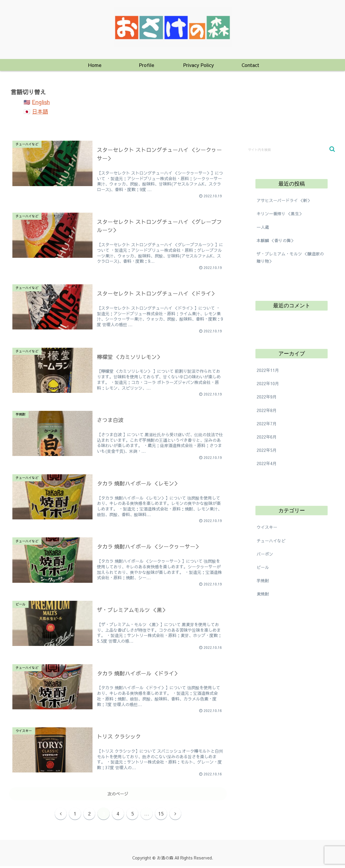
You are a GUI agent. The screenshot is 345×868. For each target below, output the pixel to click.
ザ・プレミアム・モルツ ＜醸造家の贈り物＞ (290, 257)
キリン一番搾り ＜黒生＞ (280, 214)
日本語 (40, 111)
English (41, 102)
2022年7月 (267, 424)
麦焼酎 (263, 594)
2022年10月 (268, 383)
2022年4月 (267, 463)
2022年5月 (267, 450)
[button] (332, 149)
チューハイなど (271, 541)
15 (166, 814)
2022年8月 (267, 410)
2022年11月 (268, 370)
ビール (263, 567)
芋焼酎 (263, 580)
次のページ (118, 794)
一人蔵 (263, 227)
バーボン (265, 554)
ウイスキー (267, 527)
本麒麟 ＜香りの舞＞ (276, 240)
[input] (291, 149)
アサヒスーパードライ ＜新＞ (284, 200)
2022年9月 (267, 397)
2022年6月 (267, 437)
